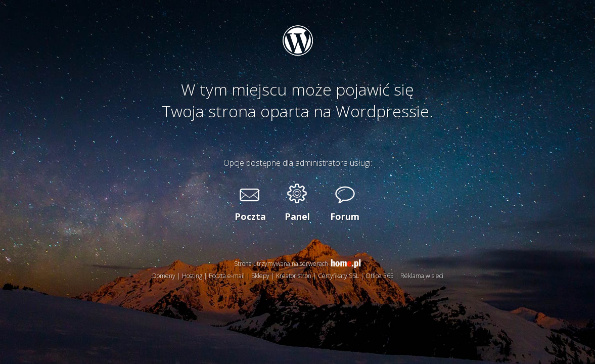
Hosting (192, 276)
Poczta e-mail (227, 276)
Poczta (250, 216)
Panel (297, 216)
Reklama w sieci (422, 276)
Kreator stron (294, 276)
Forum (345, 216)
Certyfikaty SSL (338, 276)
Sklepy (260, 276)
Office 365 (380, 276)
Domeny (164, 276)
